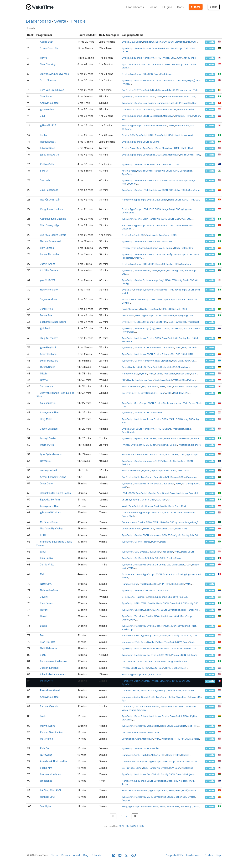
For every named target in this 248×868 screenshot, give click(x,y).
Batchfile (189, 109)
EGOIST (44, 535)
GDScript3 (165, 681)
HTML (158, 58)
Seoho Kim (46, 768)
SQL (145, 74)
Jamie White (47, 565)
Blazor (136, 690)
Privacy (66, 855)
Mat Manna (46, 739)
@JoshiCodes (48, 367)
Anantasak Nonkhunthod (54, 761)
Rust (195, 103)
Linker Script (169, 761)
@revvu (44, 380)
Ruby (124, 806)
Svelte (60, 21)
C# (132, 290)
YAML (192, 48)
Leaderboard (38, 21)
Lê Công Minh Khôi (50, 791)
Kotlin (125, 171)
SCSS (132, 493)
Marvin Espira (48, 726)
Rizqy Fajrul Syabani (51, 209)
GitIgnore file (175, 661)
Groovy (138, 258)
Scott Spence (48, 80)
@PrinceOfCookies (50, 513)
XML (124, 119)
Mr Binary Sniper (49, 522)
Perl (184, 348)
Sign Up (196, 7)
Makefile (187, 103)
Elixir (145, 219)
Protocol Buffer (134, 768)
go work (180, 522)
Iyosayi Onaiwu (49, 438)
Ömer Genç (46, 484)
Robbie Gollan (48, 164)
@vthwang (46, 755)
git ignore (187, 209)
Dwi (42, 636)
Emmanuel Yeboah (50, 774)
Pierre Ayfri (46, 681)
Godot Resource (186, 513)
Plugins (167, 7)
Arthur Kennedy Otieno (53, 477)
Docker (167, 97)
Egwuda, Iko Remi (50, 500)
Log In (214, 7)
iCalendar (191, 477)
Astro (158, 180)
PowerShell (180, 322)
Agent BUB (46, 42)
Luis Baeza (46, 558)
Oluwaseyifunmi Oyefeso (54, 74)
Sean (43, 655)
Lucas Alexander (50, 254)
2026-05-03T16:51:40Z (132, 826)
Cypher (126, 620)
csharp (138, 290)
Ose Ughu (45, 807)
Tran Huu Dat (48, 642)
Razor (151, 690)
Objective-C (174, 597)
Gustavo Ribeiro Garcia (53, 235)
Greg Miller (46, 419)
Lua (188, 42)
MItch (43, 374)
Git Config (180, 42)
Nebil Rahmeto (48, 648)
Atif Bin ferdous (49, 271)
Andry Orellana (48, 354)
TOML (191, 148)
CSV (164, 42)
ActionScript (141, 697)
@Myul (44, 58)
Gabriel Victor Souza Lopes (55, 493)
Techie (44, 135)
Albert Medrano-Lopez (53, 674)
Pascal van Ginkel (50, 691)
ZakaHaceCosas (49, 190)
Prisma (146, 270)
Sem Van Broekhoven (52, 90)
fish (154, 445)
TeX (147, 558)
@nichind (45, 328)
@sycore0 (46, 461)
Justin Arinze (48, 264)
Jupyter (138, 681)
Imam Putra (47, 445)
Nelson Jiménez (49, 590)
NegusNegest (48, 142)
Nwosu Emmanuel (50, 241)
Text (198, 80)
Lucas (43, 626)
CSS (193, 42)
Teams (153, 7)
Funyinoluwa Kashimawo (54, 661)
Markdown (149, 42)
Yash (43, 716)
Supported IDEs (175, 855)
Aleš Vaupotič (48, 403)
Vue (184, 219)
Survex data (165, 90)
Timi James (47, 603)
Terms (55, 855)
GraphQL (180, 116)
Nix (144, 387)
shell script (167, 552)
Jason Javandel (49, 429)
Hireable (77, 21)
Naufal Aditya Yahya (52, 529)
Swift (152, 697)
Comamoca (46, 387)
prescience (46, 781)
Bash (158, 42)
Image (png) (189, 80)
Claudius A (46, 97)
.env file (178, 781)
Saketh (44, 171)
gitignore (196, 445)
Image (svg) (168, 209)
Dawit (43, 616)
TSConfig (127, 129)
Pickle (184, 248)
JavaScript (136, 42)
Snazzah (45, 180)
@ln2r (43, 552)
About (77, 855)
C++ (156, 393)
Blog (86, 855)
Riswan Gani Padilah (51, 732)
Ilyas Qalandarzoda (51, 455)
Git (169, 500)
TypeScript (128, 48)
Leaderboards (135, 7)
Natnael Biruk (48, 797)
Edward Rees (48, 148)
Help (218, 855)
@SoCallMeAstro (49, 155)
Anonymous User (50, 103)
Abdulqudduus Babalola (53, 219)
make (151, 597)
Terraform (140, 616)
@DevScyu (46, 584)
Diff (192, 126)
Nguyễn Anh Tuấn (50, 200)
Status (209, 855)
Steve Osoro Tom (50, 48)
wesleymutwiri (48, 471)
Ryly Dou (45, 748)
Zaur (43, 116)
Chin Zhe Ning (48, 64)
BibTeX (125, 68)
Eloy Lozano (47, 248)
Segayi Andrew (48, 299)
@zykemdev (47, 110)
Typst (125, 64)
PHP (136, 90)
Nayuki (44, 610)
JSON (171, 42)
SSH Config (182, 419)
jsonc (188, 429)
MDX (133, 620)
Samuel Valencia (49, 707)
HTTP (146, 529)
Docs (180, 7)
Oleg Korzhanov (49, 338)
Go (123, 90)
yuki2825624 (48, 280)
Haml (156, 806)
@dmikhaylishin (49, 348)
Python (147, 48)
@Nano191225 (48, 126)
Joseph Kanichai (49, 668)
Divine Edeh (47, 316)
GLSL (185, 597)
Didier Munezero (49, 361)
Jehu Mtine (46, 309)
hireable (210, 42)
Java (154, 48)
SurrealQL (127, 341)
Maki (43, 574)
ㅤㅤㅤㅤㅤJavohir (44, 597)
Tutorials (96, 855)
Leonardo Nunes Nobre (53, 322)
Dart (155, 90)
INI (175, 109)
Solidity (152, 103)
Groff (185, 790)
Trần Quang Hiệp (49, 225)
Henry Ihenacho (49, 290)
